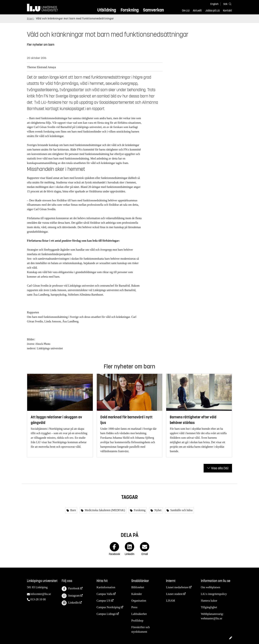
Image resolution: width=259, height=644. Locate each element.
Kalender (137, 594)
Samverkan (153, 10)
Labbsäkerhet (139, 614)
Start (30, 19)
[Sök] (227, 4)
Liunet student (174, 594)
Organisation (139, 601)
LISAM (171, 601)
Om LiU (186, 11)
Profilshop (137, 621)
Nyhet (157, 510)
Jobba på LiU (213, 11)
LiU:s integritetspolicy (214, 594)
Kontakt (228, 11)
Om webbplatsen (211, 587)
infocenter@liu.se (41, 594)
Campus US (104, 601)
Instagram (71, 596)
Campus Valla (105, 594)
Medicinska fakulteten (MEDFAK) (104, 510)
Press (134, 607)
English (214, 4)
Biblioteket (138, 587)
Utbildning (107, 10)
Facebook (71, 589)
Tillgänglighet (209, 607)
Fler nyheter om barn (41, 45)
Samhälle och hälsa (181, 510)
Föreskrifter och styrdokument (141, 629)
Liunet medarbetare (177, 587)
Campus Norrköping (108, 607)
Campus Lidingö (106, 614)
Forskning (130, 10)
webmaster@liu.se (212, 618)
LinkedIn (70, 603)
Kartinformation (106, 587)
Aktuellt (197, 11)
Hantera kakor (209, 601)
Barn (73, 510)
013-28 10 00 (38, 599)
